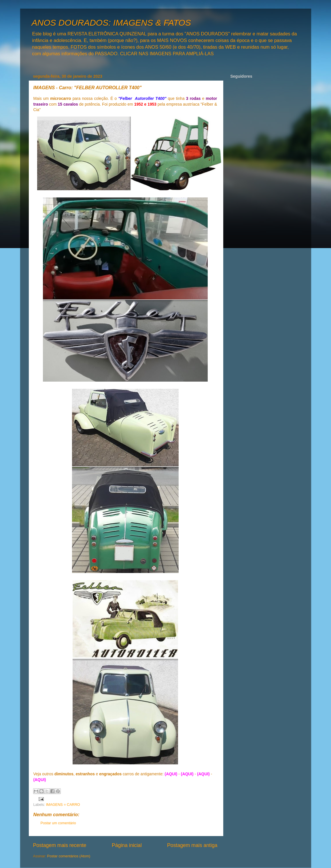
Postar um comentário (58, 823)
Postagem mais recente (60, 845)
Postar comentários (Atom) (69, 856)
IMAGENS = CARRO (63, 805)
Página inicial (127, 845)
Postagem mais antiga (192, 845)
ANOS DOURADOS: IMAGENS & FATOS (111, 23)
